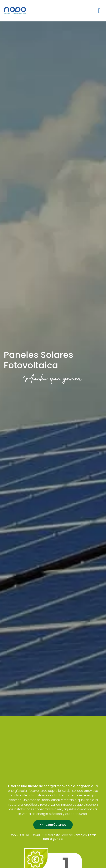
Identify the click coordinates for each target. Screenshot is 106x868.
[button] (99, 11)
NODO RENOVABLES (30, 835)
